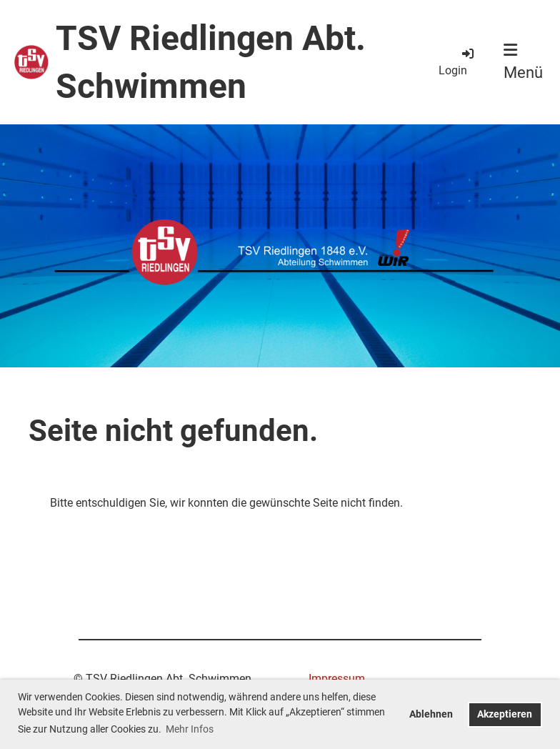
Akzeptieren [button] (505, 714)
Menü (523, 62)
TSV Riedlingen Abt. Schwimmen (211, 62)
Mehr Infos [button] (190, 729)
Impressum (337, 679)
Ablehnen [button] (431, 714)
